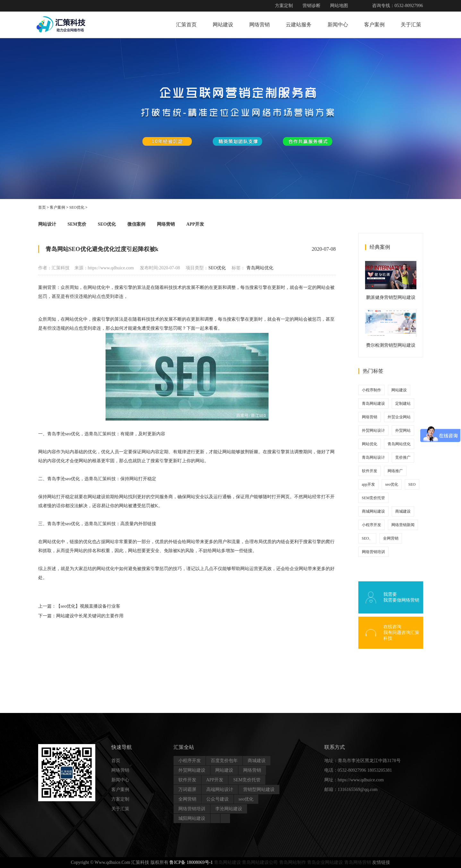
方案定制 (284, 6)
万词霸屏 (187, 790)
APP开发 (195, 224)
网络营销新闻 (403, 525)
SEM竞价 (77, 224)
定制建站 (403, 404)
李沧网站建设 (229, 809)
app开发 (368, 484)
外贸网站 (403, 430)
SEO (412, 484)
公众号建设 (218, 799)
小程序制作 (371, 390)
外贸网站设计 (373, 430)
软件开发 (370, 471)
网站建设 (223, 25)
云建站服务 (299, 25)
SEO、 (367, 538)
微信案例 (136, 224)
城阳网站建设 (192, 818)
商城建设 (403, 511)
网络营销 (260, 25)
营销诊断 (312, 6)
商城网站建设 (373, 511)
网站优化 (370, 444)
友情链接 (381, 862)
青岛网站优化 (260, 268)
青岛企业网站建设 (325, 862)
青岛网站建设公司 (260, 862)
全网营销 (391, 538)
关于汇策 (411, 25)
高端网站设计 (220, 790)
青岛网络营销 (358, 862)
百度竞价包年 (224, 761)
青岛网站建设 (373, 404)
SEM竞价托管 (374, 498)
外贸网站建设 (192, 770)
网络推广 (395, 471)
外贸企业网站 (399, 417)
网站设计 (47, 224)
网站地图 (339, 6)
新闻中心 (338, 25)
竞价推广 (403, 457)
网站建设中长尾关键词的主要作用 (90, 616)
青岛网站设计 (373, 457)
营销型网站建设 (259, 790)
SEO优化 (77, 207)
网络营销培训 (373, 552)
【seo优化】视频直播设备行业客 (88, 606)
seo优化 (392, 484)
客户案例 (374, 25)
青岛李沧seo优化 (64, 524)
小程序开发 (371, 525)
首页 (42, 207)
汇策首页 (186, 25)
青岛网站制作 (293, 862)
